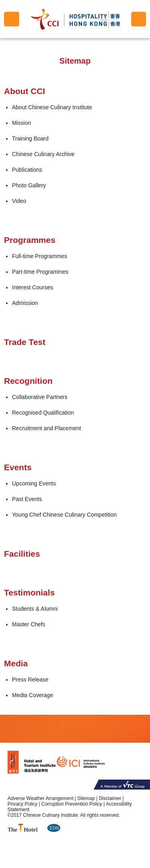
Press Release (30, 680)
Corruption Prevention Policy (72, 804)
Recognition (28, 381)
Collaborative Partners (40, 397)
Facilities (22, 554)
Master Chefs (29, 624)
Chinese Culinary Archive (43, 154)
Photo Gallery (29, 185)
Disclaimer (110, 798)
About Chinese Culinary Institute (52, 107)
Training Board (30, 138)
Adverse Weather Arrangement (41, 798)
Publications (27, 170)
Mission (21, 123)
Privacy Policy (23, 804)
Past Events (27, 499)
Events (18, 467)
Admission (25, 303)
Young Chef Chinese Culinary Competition (64, 515)
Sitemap (86, 798)
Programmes (30, 240)
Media (16, 663)
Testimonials (29, 592)
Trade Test (25, 342)
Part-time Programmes (40, 272)
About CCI (25, 91)
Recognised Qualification (43, 413)
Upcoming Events (34, 483)
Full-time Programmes (40, 256)
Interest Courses (33, 287)
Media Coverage (33, 695)
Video (19, 201)
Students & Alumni (35, 609)
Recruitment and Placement (47, 428)
